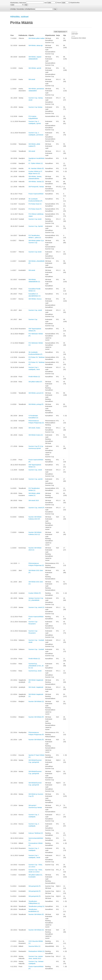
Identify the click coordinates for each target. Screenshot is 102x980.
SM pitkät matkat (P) (35, 382)
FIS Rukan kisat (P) (35, 209)
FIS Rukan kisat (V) (35, 204)
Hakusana (23, 3)
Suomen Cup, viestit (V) (36, 607)
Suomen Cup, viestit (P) (36, 508)
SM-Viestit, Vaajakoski (36, 687)
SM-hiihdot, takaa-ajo (36, 45)
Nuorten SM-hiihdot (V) (36, 701)
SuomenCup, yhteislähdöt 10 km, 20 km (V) (36, 666)
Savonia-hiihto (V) (34, 946)
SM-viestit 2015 (34, 500)
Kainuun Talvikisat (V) (36, 833)
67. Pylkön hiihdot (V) (36, 163)
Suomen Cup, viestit (35, 310)
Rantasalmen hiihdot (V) (37, 951)
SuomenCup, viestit (35, 671)
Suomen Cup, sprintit (35, 479)
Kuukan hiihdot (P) (35, 593)
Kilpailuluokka (75, 3)
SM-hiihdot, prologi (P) (36, 404)
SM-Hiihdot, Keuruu (35, 299)
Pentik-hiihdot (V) (34, 377)
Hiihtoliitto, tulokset (19, 17)
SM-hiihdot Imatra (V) (36, 435)
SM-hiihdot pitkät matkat (37, 38)
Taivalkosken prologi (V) (36, 906)
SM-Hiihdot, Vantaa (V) (36, 181)
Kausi (59, 3)
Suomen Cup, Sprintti (36, 226)
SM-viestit (32, 79)
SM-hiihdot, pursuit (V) (36, 393)
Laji (45, 3)
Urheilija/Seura (30, 9)
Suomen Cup (33, 319)
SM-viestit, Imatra (34, 428)
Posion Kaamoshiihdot (36, 194)
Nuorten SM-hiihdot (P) (36, 717)
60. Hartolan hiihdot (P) (36, 168)
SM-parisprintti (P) (35, 886)
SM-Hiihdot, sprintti (35, 68)
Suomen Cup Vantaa (35, 107)
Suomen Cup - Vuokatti (36, 649)
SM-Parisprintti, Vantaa (36, 187)
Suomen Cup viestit (35, 219)
